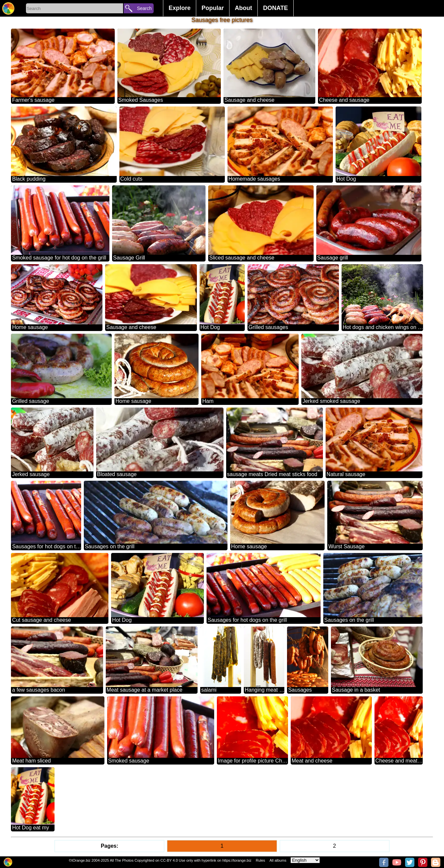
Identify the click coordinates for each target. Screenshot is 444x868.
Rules (260, 860)
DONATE (276, 8)
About (243, 8)
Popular (213, 8)
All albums (278, 860)
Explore (180, 8)
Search (144, 8)
